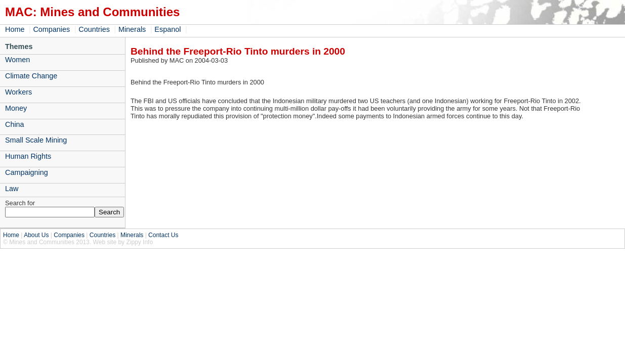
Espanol (168, 29)
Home (15, 29)
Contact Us (163, 235)
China (15, 124)
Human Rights (28, 156)
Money (16, 108)
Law (12, 189)
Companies (51, 29)
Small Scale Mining (36, 140)
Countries (94, 29)
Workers (18, 92)
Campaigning (27, 172)
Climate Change (31, 76)
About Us (36, 235)
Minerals (132, 29)
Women (17, 60)
